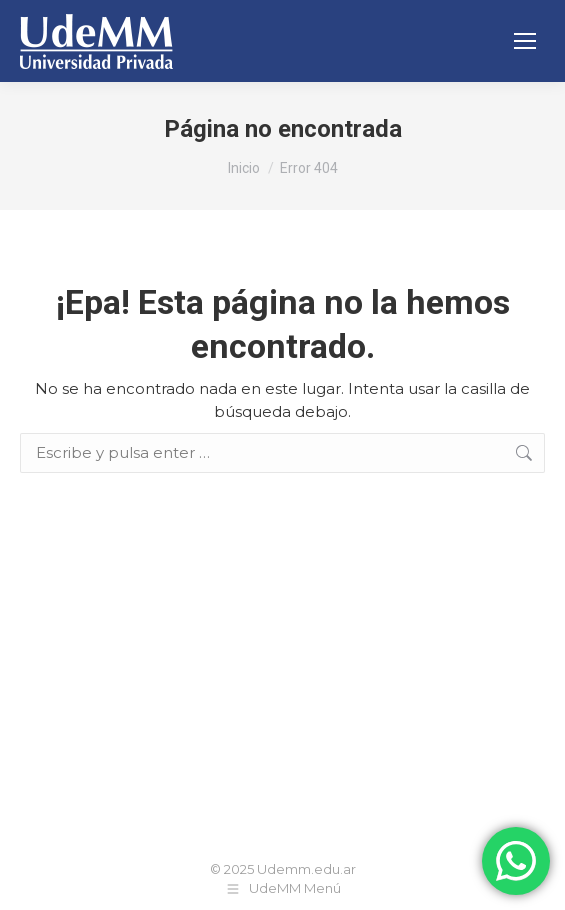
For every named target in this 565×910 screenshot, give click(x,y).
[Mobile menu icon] (525, 41)
